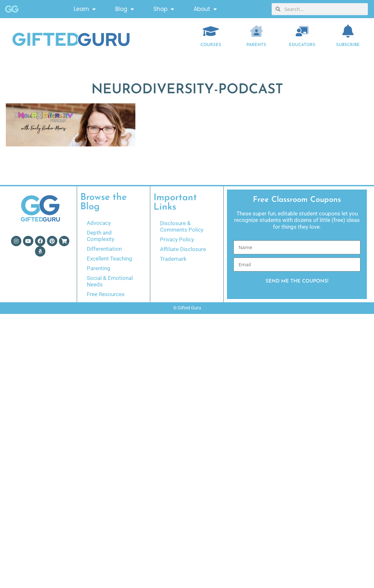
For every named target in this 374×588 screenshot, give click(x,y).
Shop (164, 8)
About (205, 8)
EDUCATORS (302, 45)
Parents (256, 45)
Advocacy (99, 223)
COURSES (211, 45)
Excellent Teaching (109, 259)
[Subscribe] (348, 31)
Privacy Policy (177, 239)
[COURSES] (211, 31)
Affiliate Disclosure (183, 249)
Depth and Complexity (101, 236)
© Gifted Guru (187, 308)
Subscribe (348, 45)
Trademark (173, 259)
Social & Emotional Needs (110, 281)
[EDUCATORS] (302, 31)
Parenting (99, 268)
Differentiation (104, 249)
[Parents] (256, 31)
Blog (125, 8)
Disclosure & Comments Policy (182, 226)
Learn (85, 8)
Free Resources (106, 294)
